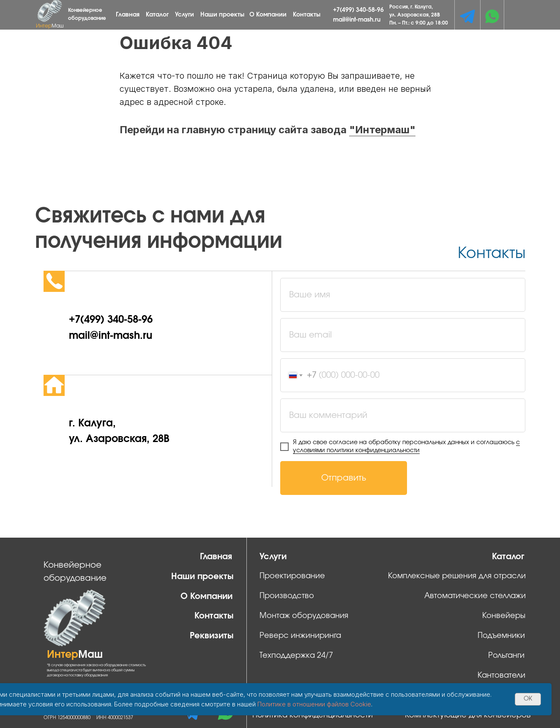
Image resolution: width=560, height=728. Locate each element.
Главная (128, 15)
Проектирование (292, 576)
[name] (403, 295)
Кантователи (501, 676)
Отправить (344, 478)
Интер (50, 26)
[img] (467, 16)
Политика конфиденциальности (313, 715)
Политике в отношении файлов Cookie (314, 704)
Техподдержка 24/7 (296, 656)
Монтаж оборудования (304, 616)
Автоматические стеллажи (475, 596)
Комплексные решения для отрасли (457, 576)
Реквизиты (212, 636)
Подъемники (501, 636)
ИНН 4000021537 (115, 718)
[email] (403, 335)
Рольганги (506, 656)
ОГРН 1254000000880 (67, 718)
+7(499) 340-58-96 (358, 10)
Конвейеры (504, 616)
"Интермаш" (382, 130)
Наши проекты (222, 15)
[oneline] (403, 415)
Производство (287, 596)
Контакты (307, 15)
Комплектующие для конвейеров (468, 715)
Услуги (184, 15)
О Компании (268, 15)
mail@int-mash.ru (357, 20)
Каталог (157, 15)
